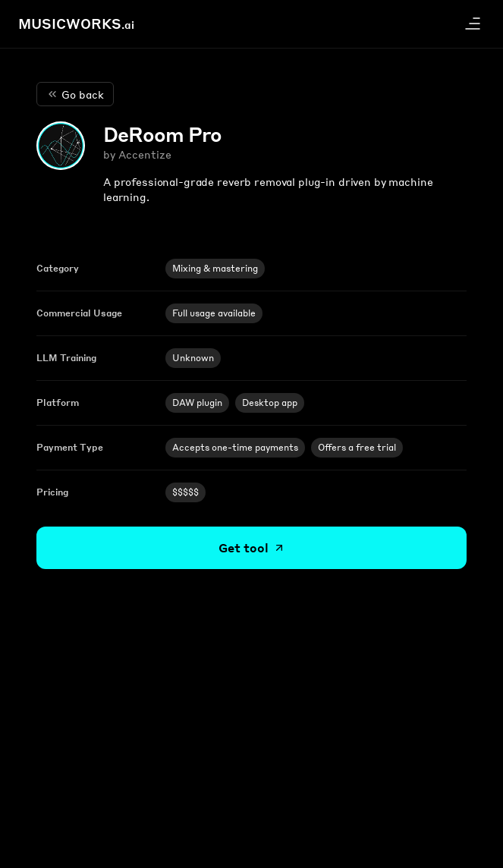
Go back (75, 94)
